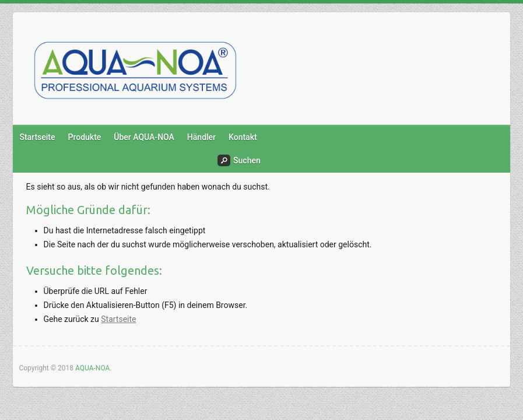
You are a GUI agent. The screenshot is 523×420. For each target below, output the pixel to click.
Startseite (37, 137)
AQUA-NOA (92, 368)
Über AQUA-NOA (144, 137)
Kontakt (243, 137)
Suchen (239, 160)
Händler (201, 137)
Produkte (85, 137)
